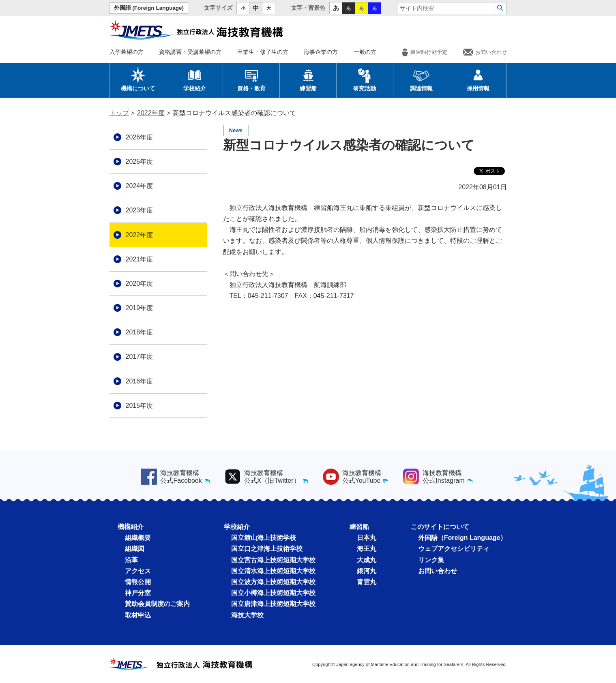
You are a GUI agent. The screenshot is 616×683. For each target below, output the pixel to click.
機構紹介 (131, 527)
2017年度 (140, 356)
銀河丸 (367, 571)
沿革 (131, 560)
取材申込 (138, 615)
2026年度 (140, 137)
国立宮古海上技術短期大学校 (273, 560)
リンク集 (431, 560)
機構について (138, 79)
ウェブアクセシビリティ (454, 549)
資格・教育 (251, 79)
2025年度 (140, 162)
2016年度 (140, 381)
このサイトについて (440, 527)
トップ (119, 113)
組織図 (135, 549)
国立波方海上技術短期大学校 (273, 582)
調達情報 (421, 79)
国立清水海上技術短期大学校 (273, 571)
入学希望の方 (127, 52)
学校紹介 (195, 79)
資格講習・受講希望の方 (190, 52)
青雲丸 (367, 582)
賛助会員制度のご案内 (157, 604)
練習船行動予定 (425, 52)
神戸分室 (138, 593)
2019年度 (140, 308)
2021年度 (140, 259)
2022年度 (151, 113)
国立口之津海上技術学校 (267, 549)
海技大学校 (247, 615)
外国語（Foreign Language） (463, 538)
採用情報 (478, 79)
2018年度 (140, 332)
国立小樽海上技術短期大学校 (273, 593)
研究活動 (365, 79)
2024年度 (140, 186)
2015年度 (140, 406)
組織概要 (138, 538)
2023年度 (140, 210)
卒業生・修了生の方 (263, 52)
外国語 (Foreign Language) (149, 8)
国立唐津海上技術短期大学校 (273, 604)
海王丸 (367, 549)
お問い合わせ (485, 52)
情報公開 (138, 582)
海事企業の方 (321, 52)
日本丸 (367, 538)
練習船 (308, 79)
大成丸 (367, 560)
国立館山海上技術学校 (264, 538)
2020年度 (140, 284)
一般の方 (365, 52)
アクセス (138, 571)
